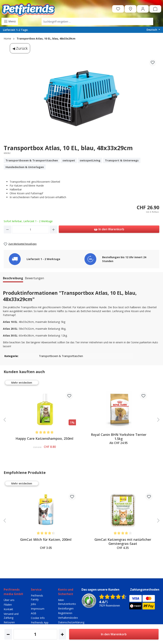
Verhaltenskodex (68, 618)
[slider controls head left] (5, 420)
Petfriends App (40, 622)
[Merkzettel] (118, 9)
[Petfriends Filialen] (130, 9)
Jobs (33, 604)
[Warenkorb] (155, 9)
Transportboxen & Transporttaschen (32, 160)
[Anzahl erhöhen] (54, 229)
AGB (34, 613)
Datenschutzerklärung (71, 622)
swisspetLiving (90, 160)
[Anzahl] (30, 229)
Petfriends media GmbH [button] (13, 592)
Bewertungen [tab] (34, 278)
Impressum (38, 609)
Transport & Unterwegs (122, 160)
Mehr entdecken (22, 383)
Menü (10, 21)
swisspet (69, 160)
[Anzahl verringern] (7, 229)
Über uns (9, 600)
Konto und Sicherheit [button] (66, 592)
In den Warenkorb (109, 229)
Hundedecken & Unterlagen (25, 167)
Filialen (8, 605)
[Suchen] (157, 21)
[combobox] (97, 21)
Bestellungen (66, 608)
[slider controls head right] (158, 420)
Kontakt (8, 609)
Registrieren (65, 613)
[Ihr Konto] (143, 9)
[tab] (13, 279)
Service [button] (36, 590)
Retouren (9, 622)
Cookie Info (38, 618)
